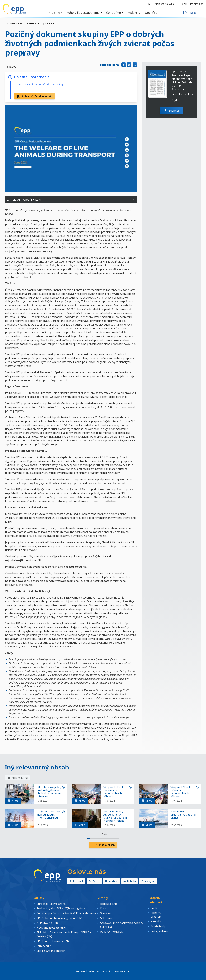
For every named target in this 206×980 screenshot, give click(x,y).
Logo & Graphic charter (51, 949)
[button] (134, 200)
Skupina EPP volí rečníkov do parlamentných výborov (113, 792)
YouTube (112, 881)
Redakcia (30, 23)
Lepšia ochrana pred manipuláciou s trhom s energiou (49, 815)
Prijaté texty (158, 926)
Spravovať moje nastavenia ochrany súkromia (122, 924)
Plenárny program (156, 914)
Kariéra (105, 908)
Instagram (148, 881)
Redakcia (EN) (108, 904)
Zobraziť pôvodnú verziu (35, 96)
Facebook (76, 881)
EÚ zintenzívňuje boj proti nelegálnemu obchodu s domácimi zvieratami (49, 792)
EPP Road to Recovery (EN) (53, 940)
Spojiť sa (105, 913)
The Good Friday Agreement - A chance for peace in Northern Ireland (115, 816)
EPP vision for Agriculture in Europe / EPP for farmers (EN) (64, 933)
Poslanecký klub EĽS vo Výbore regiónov (61, 908)
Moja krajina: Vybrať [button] (167, 4)
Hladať (190, 13)
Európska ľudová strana (51, 904)
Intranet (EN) (45, 944)
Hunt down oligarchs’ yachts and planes (183, 815)
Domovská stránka (14, 23)
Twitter (94, 881)
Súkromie (106, 917)
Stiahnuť (172, 111)
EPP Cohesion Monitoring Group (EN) (59, 917)
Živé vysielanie (159, 930)
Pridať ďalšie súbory (103, 845)
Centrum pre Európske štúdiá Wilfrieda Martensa (66, 913)
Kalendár (156, 921)
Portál (154, 908)
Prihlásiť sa (197, 4)
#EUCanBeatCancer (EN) (52, 927)
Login (184, 4)
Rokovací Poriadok (111, 931)
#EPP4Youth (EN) (47, 922)
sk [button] (150, 4)
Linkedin (129, 881)
